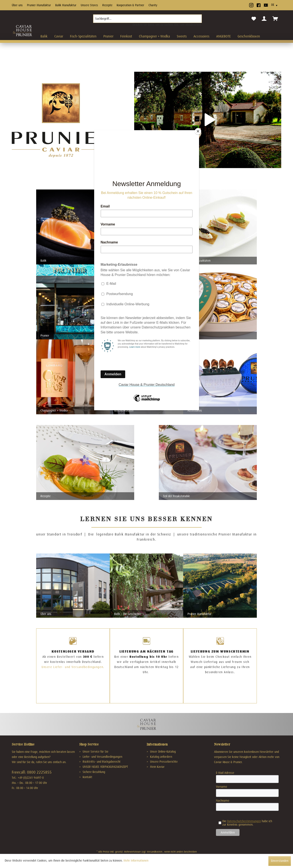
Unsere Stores (89, 5)
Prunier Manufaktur (39, 5)
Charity (153, 5)
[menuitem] (147, 20)
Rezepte (107, 5)
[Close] (198, 131)
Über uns (17, 5)
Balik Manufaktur (66, 5)
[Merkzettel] (254, 19)
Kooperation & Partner (130, 5)
